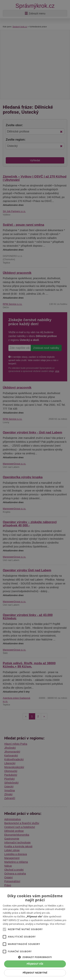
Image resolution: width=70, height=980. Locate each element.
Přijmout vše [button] (35, 964)
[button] (35, 957)
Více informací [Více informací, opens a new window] (58, 924)
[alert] (35, 490)
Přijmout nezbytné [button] (35, 973)
